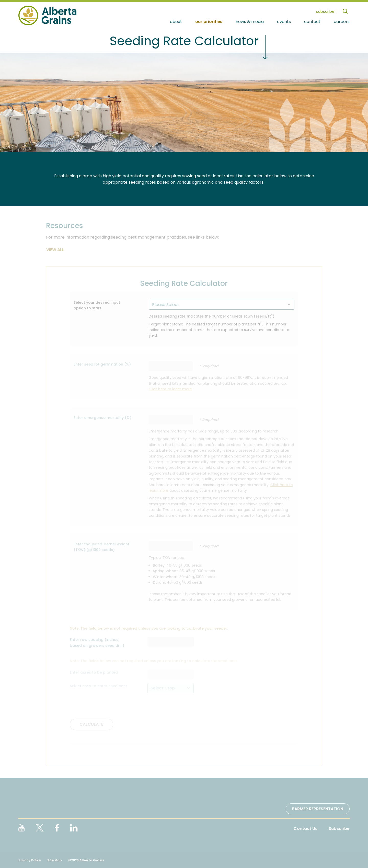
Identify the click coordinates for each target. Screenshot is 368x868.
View (52, 250)
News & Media (250, 22)
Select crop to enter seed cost (98, 686)
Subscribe (339, 829)
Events (284, 22)
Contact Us (306, 829)
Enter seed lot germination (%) (102, 364)
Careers (342, 22)
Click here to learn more (170, 389)
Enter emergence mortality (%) (102, 418)
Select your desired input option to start (97, 305)
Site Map (55, 860)
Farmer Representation (318, 809)
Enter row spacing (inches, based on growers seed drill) (97, 642)
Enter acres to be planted (94, 672)
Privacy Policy (30, 860)
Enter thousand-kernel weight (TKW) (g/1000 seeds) (101, 547)
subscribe (325, 11)
